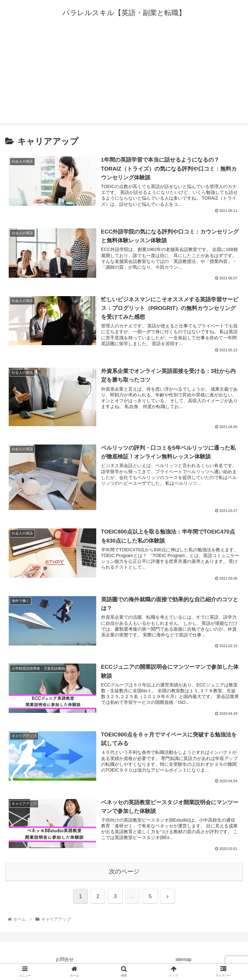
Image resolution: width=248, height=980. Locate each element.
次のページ (124, 871)
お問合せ (65, 959)
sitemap (183, 959)
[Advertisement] (124, 77)
